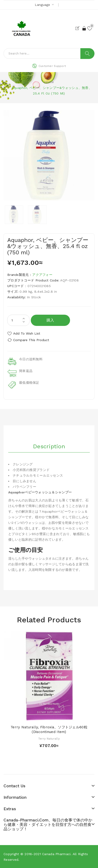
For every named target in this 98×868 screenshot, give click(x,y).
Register (78, 28)
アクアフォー (42, 275)
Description (49, 446)
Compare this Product (31, 340)
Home (49, 82)
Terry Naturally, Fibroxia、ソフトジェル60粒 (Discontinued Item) (49, 729)
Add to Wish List (27, 333)
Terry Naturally (49, 739)
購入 (50, 320)
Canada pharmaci (56, 854)
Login (84, 28)
